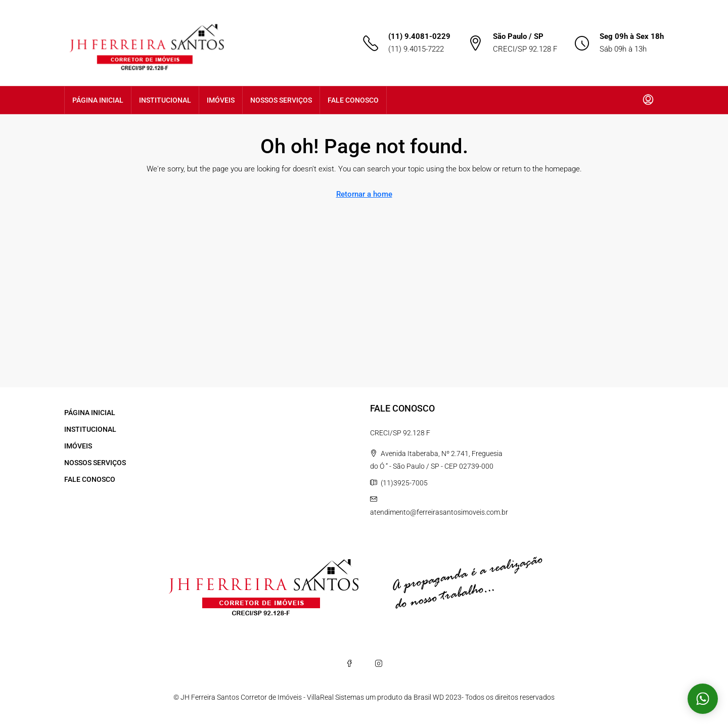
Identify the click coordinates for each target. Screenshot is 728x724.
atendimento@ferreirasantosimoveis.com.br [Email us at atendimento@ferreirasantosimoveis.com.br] (439, 512)
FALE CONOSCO (353, 100)
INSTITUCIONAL (165, 100)
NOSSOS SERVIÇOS (281, 100)
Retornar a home (364, 194)
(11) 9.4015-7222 (416, 49)
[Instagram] (379, 663)
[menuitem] (648, 100)
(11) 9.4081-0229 (419, 36)
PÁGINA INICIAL (98, 100)
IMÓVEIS (221, 100)
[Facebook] (349, 663)
